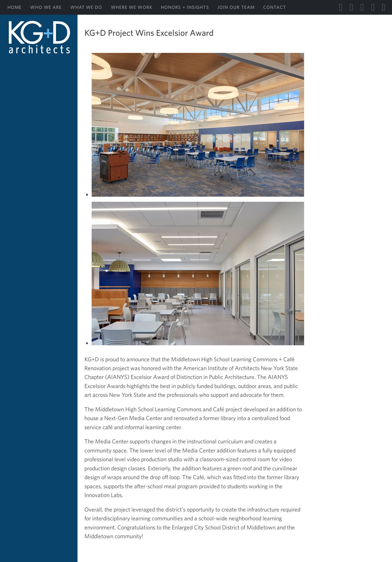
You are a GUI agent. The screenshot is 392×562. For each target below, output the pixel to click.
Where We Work (132, 7)
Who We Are (46, 7)
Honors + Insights (185, 7)
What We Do (86, 7)
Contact (275, 7)
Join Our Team (236, 7)
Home (15, 7)
